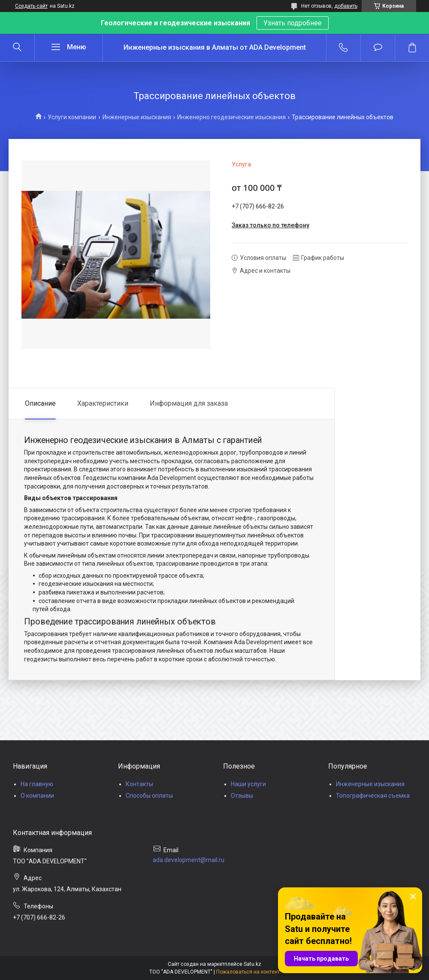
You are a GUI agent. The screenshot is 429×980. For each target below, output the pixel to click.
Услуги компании (72, 117)
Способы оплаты (149, 796)
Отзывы (242, 796)
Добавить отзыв (378, 48)
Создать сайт (31, 6)
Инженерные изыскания (137, 117)
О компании (37, 796)
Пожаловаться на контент (248, 972)
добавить (346, 6)
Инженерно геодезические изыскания (231, 117)
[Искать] (17, 48)
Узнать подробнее (293, 23)
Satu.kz (252, 964)
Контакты (139, 784)
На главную (37, 784)
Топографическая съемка (373, 796)
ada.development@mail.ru (189, 860)
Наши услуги (248, 784)
